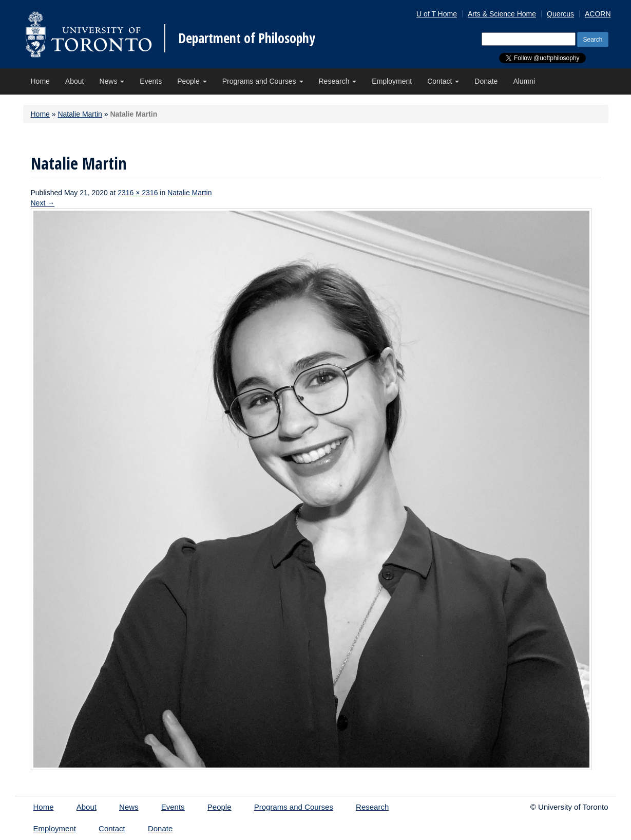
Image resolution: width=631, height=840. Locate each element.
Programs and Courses (263, 81)
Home (40, 81)
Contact (443, 81)
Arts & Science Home (502, 14)
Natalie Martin (80, 114)
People (192, 81)
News (112, 81)
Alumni (524, 81)
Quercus (560, 14)
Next (43, 203)
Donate (486, 81)
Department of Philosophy (247, 38)
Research (338, 81)
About (75, 81)
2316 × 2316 (138, 193)
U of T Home (437, 14)
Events (151, 81)
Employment (392, 81)
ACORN (598, 14)
